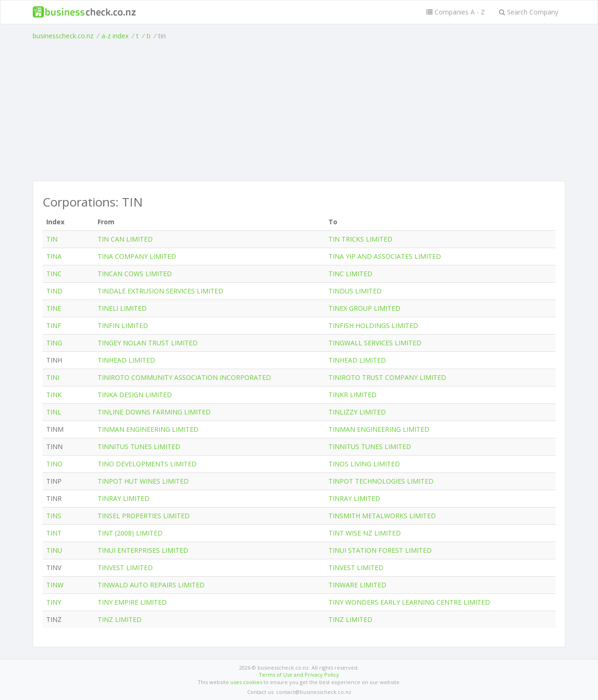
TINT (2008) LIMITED (130, 533)
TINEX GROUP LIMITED (364, 308)
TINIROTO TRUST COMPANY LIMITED (387, 377)
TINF (54, 325)
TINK (54, 395)
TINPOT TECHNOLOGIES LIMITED (381, 481)
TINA (54, 256)
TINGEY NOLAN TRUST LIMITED (148, 343)
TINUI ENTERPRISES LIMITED (143, 550)
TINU (54, 550)
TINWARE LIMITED (357, 585)
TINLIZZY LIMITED (357, 412)
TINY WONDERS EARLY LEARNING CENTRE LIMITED (409, 602)
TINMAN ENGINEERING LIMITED (148, 429)
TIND (54, 291)
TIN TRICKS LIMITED (360, 239)
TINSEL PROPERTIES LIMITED (144, 516)
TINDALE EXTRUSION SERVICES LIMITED (160, 291)
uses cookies (246, 682)
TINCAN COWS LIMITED (135, 274)
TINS (54, 516)
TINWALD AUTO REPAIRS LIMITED (151, 585)
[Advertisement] (299, 111)
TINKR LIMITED (352, 395)
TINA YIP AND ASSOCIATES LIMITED (385, 256)
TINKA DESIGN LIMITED (135, 395)
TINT (54, 533)
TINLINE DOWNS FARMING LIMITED (154, 412)
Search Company (529, 12)
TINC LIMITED (350, 274)
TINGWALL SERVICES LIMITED (375, 343)
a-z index (115, 36)
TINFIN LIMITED (123, 325)
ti (149, 36)
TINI (53, 377)
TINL (54, 412)
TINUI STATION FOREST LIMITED (380, 550)
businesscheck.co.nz (63, 36)
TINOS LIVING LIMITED (364, 464)
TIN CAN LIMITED (125, 239)
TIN (52, 239)
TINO (54, 464)
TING (54, 343)
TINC (54, 274)
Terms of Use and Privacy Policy (299, 675)
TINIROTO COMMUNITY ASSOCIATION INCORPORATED (184, 377)
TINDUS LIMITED (355, 291)
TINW (55, 585)
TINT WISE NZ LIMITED (365, 533)
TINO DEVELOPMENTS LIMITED (147, 464)
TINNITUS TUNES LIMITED (139, 446)
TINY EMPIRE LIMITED (132, 602)
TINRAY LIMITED (124, 498)
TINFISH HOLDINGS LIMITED (373, 325)
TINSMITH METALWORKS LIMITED (382, 516)
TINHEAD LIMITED (126, 360)
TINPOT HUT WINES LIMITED (143, 481)
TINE (54, 308)
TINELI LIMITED (122, 308)
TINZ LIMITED (120, 619)
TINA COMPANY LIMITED (137, 256)
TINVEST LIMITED (125, 568)
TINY (54, 602)
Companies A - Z (456, 12)
